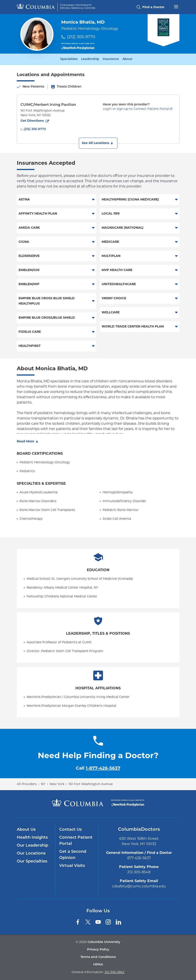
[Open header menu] (176, 6)
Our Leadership (32, 846)
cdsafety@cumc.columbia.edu (139, 886)
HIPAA (98, 965)
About (127, 59)
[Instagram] (108, 922)
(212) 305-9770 (81, 37)
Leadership (90, 59)
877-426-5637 (139, 858)
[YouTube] (98, 922)
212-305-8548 (139, 872)
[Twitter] (88, 922)
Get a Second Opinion (73, 855)
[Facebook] (78, 922)
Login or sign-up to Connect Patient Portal (136, 109)
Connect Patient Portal (76, 841)
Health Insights (32, 838)
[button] (98, 143)
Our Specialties (32, 861)
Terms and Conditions (98, 957)
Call (98, 768)
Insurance (111, 59)
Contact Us (70, 830)
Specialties (69, 59)
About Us (26, 830)
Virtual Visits (72, 866)
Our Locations (31, 854)
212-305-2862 (114, 972)
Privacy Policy (98, 950)
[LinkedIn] (118, 922)
